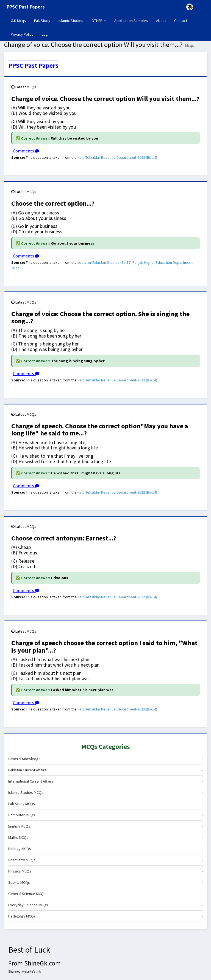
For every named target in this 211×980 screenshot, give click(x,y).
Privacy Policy (22, 34)
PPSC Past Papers (33, 66)
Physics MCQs (105, 871)
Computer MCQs (105, 815)
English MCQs (105, 826)
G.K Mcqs (20, 20)
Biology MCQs (105, 849)
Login (46, 34)
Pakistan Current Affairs (105, 770)
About (161, 21)
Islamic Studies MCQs (105, 792)
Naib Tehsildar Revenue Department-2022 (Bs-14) (117, 157)
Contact (181, 21)
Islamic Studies (71, 21)
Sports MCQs (105, 882)
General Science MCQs (105, 894)
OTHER (99, 21)
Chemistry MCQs (105, 860)
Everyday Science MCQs (105, 905)
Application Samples (131, 21)
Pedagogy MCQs (105, 916)
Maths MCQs (105, 837)
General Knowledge (105, 759)
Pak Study (42, 21)
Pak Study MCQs (105, 804)
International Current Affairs (105, 781)
